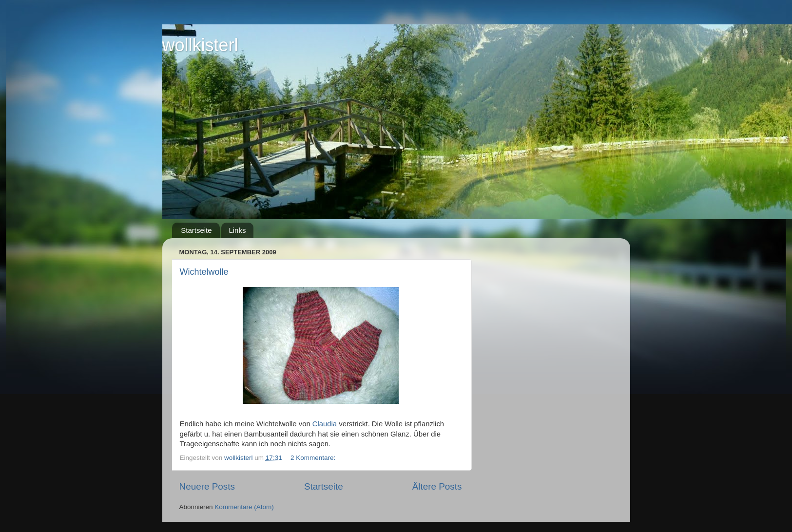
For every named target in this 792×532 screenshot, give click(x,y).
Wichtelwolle (204, 272)
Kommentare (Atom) (244, 507)
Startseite (196, 230)
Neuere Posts (207, 486)
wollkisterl (200, 45)
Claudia (326, 424)
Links (237, 230)
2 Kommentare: (314, 458)
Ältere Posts (437, 486)
